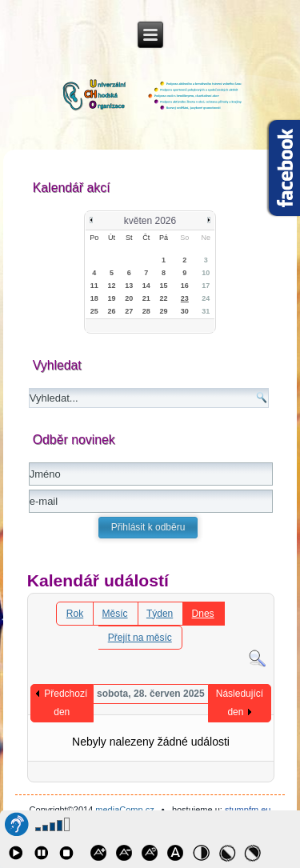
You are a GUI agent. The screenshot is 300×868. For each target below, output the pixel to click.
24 (206, 298)
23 (185, 298)
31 (206, 311)
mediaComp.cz (124, 810)
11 (94, 286)
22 (164, 298)
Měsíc (115, 614)
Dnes (203, 614)
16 (185, 286)
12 (112, 286)
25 (94, 311)
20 (129, 298)
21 (146, 298)
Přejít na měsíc (140, 638)
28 (146, 311)
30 (185, 311)
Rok (75, 614)
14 (146, 286)
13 (129, 286)
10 (206, 273)
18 (94, 298)
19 (112, 298)
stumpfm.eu (248, 810)
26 (112, 311)
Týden (160, 614)
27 (129, 311)
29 (164, 311)
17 (206, 286)
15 (164, 286)
